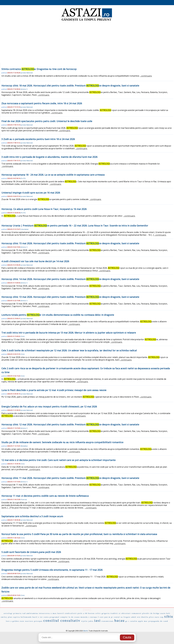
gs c (127, 621)
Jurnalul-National (27, 73)
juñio (91, 621)
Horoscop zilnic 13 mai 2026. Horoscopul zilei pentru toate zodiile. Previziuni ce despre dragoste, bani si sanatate (70, 297)
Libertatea (24, 229)
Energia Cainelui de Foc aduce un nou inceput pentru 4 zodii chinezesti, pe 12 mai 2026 (49, 407)
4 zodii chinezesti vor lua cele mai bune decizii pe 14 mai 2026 (35, 261)
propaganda (154, 621)
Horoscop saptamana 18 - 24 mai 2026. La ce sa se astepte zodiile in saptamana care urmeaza (53, 175)
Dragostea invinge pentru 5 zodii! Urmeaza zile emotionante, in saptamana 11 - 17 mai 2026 (52, 570)
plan (10, 617)
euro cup (159, 617)
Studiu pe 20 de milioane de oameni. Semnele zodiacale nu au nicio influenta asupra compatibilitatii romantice (62, 442)
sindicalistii (71, 613)
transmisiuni (108, 621)
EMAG (87, 610)
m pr (111, 617)
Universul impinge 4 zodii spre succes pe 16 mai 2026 (31, 193)
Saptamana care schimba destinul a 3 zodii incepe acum (32, 516)
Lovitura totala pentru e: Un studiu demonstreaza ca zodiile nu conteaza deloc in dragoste (58, 315)
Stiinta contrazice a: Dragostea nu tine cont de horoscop (39, 69)
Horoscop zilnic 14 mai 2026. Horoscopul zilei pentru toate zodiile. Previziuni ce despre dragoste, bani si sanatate (70, 279)
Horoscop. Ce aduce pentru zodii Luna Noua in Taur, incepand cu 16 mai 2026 (44, 209)
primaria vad (19, 613)
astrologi (8, 613)
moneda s (85, 617)
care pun (104, 617)
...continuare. (146, 76)
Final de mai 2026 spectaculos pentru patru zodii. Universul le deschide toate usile (47, 121)
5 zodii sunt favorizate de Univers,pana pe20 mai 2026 (31, 552)
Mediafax (24, 446)
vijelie (84, 621)
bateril (61, 613)
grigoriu (106, 613)
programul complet (59, 617)
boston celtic (95, 613)
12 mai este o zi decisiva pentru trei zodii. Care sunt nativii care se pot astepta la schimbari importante (58, 460)
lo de (71, 617)
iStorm (85, 631)
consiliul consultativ (62, 620)
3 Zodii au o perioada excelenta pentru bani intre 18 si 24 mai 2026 (38, 139)
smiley (4, 617)
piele (80, 613)
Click (23, 336)
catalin (134, 621)
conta (46, 617)
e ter (41, 617)
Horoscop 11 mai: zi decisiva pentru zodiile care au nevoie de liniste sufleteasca (45, 496)
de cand (164, 621)
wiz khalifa (143, 617)
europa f (95, 617)
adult (134, 617)
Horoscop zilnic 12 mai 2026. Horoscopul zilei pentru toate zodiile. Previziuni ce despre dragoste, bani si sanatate (70, 424)
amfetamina (32, 613)
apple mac (143, 621)
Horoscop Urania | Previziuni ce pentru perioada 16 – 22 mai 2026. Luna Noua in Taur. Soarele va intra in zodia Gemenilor (75, 226)
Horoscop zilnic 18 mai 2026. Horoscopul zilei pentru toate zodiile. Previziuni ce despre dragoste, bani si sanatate (70, 86)
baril (35, 617)
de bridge (155, 613)
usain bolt (165, 613)
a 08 (85, 613)
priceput (38, 621)
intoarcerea (44, 613)
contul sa (118, 617)
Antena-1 (24, 89)
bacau (119, 620)
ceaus (77, 617)
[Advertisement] (87, 42)
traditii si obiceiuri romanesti (126, 613)
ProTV (23, 178)
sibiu (169, 616)
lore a (9, 621)
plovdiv (146, 613)
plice (152, 617)
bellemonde (26, 617)
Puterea (24, 499)
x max (54, 613)
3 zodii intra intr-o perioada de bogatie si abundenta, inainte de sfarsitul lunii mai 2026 (49, 157)
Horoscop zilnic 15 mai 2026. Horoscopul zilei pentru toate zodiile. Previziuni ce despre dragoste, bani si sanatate (70, 243)
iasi (97, 620)
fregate (127, 617)
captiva (16, 617)
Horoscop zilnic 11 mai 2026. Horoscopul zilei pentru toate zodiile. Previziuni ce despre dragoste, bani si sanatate (70, 478)
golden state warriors (23, 621)
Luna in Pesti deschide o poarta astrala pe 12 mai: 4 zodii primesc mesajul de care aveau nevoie (54, 390)
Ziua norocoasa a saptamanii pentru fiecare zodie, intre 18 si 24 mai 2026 (42, 103)
